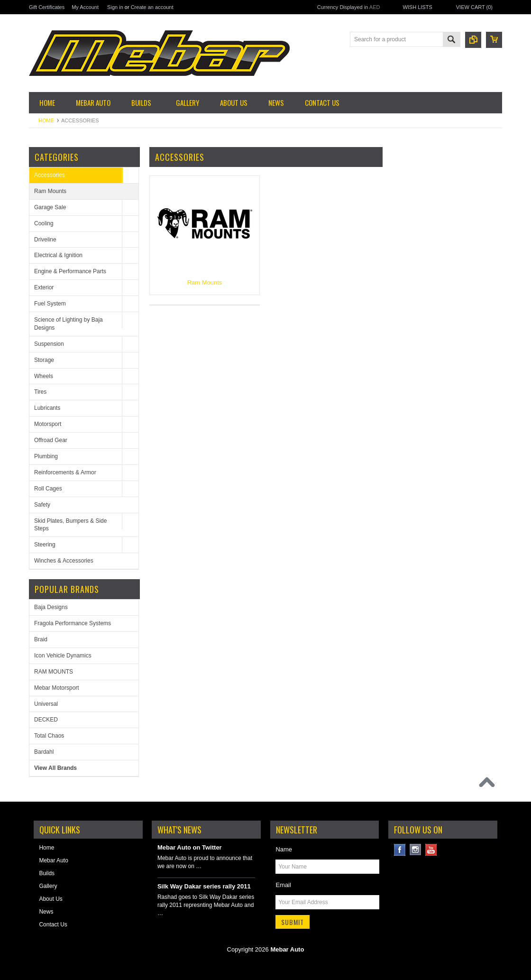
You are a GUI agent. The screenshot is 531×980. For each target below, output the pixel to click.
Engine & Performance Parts (70, 271)
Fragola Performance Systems (73, 623)
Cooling (44, 223)
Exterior (44, 287)
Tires (40, 392)
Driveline (45, 240)
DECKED (46, 720)
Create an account (152, 7)
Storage (44, 360)
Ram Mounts (50, 191)
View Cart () (474, 7)
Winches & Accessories (64, 561)
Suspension (49, 344)
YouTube (431, 850)
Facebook (400, 850)
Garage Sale (50, 207)
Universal (46, 704)
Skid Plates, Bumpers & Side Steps (70, 525)
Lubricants (47, 408)
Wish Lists (417, 7)
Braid (41, 639)
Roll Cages (48, 489)
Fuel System (50, 304)
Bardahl (44, 752)
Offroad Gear (51, 440)
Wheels (44, 376)
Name (284, 849)
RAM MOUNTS (54, 672)
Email (283, 885)
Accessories (50, 175)
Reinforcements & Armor (65, 472)
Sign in (115, 7)
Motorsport (48, 424)
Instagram (416, 850)
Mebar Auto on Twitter (190, 847)
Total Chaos (49, 736)
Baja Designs (51, 607)
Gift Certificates (47, 7)
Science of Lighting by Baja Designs (69, 324)
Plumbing (46, 456)
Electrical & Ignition (58, 255)
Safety (42, 505)
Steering (45, 545)
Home (46, 120)
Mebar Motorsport (57, 688)
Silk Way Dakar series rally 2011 (204, 886)
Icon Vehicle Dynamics (63, 656)
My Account (85, 7)
